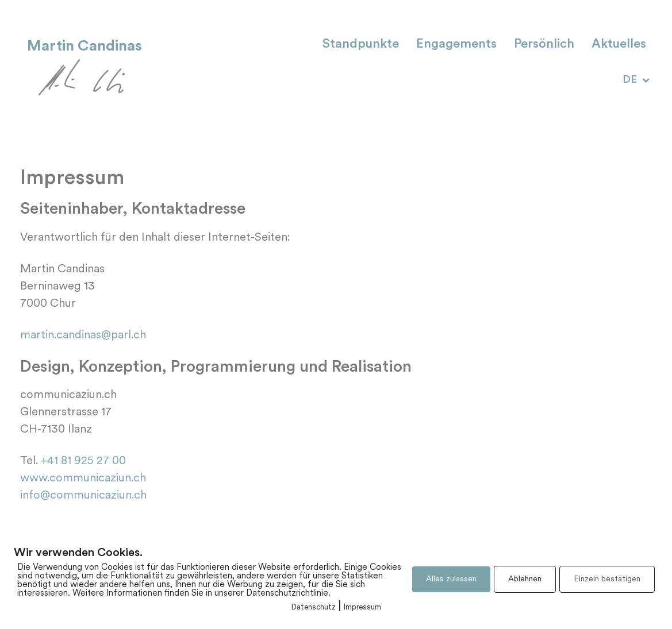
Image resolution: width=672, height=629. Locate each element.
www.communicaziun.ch (83, 478)
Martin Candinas (85, 46)
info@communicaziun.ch (83, 496)
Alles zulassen (451, 579)
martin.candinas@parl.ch (83, 335)
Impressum (362, 607)
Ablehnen (525, 579)
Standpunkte (361, 45)
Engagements (456, 45)
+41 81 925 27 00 (82, 461)
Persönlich (544, 45)
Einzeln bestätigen (607, 579)
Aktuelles (619, 45)
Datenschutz (314, 607)
